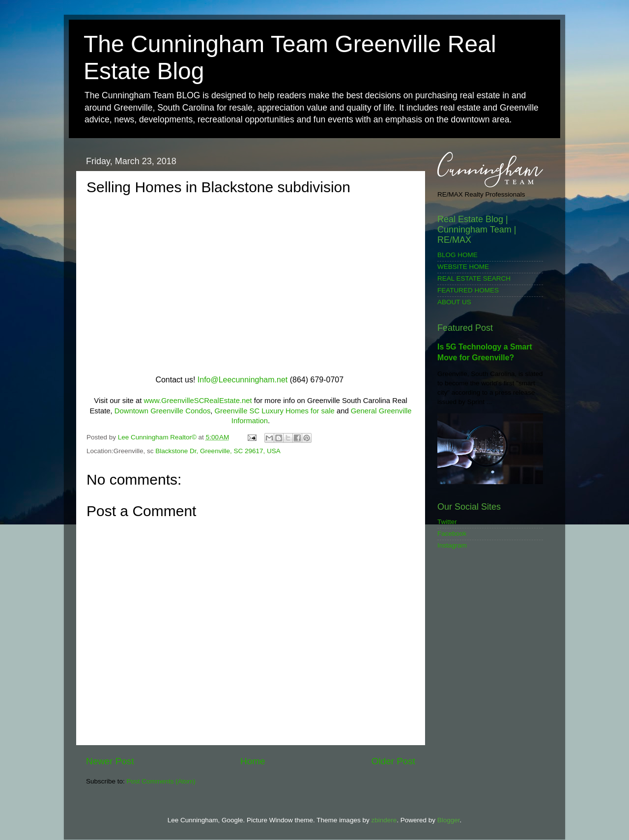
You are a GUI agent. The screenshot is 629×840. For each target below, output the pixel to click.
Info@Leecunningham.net (243, 380)
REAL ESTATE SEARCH (474, 278)
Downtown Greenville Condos (163, 411)
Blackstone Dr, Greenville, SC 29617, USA (218, 451)
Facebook (452, 534)
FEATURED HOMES (468, 290)
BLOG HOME (457, 255)
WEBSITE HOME (463, 267)
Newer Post (110, 761)
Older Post (393, 761)
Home (253, 761)
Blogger (449, 820)
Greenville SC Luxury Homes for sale (275, 411)
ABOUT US (454, 302)
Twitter (447, 522)
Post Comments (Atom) (161, 781)
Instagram (452, 545)
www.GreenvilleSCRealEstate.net (198, 401)
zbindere (384, 820)
